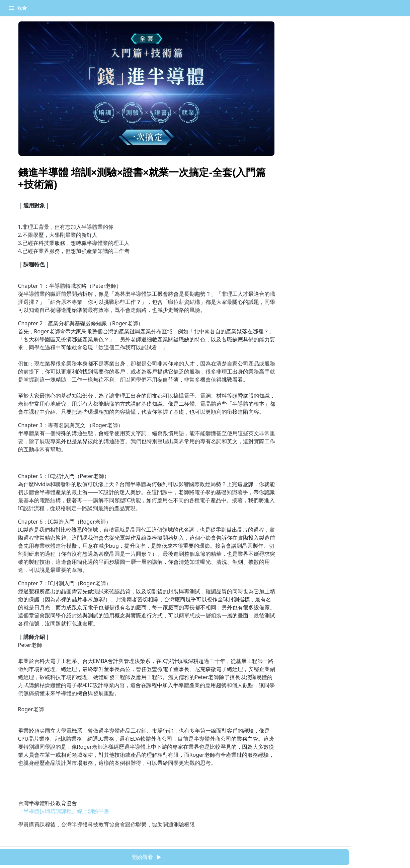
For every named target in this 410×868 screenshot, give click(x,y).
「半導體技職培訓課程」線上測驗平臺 (64, 811)
